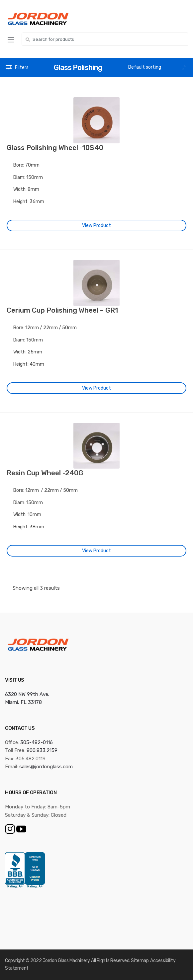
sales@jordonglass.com (46, 767)
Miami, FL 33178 (23, 702)
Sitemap (140, 961)
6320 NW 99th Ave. (27, 694)
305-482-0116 (37, 742)
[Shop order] (157, 67)
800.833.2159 (42, 750)
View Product (96, 226)
